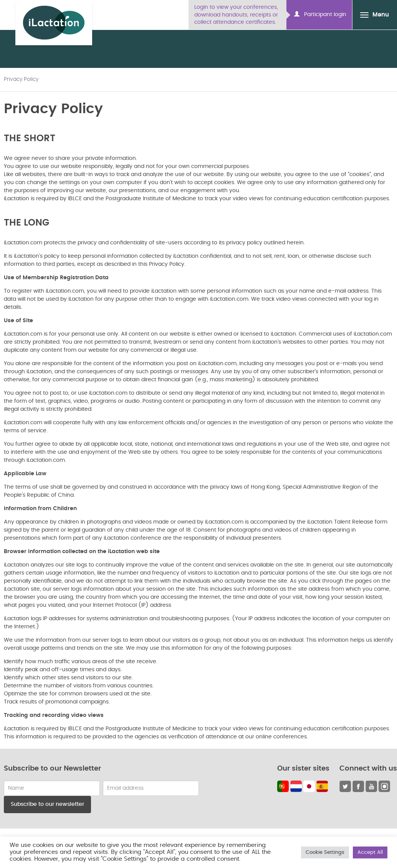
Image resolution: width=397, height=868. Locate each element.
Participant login (320, 14)
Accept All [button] (370, 852)
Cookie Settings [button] (325, 852)
